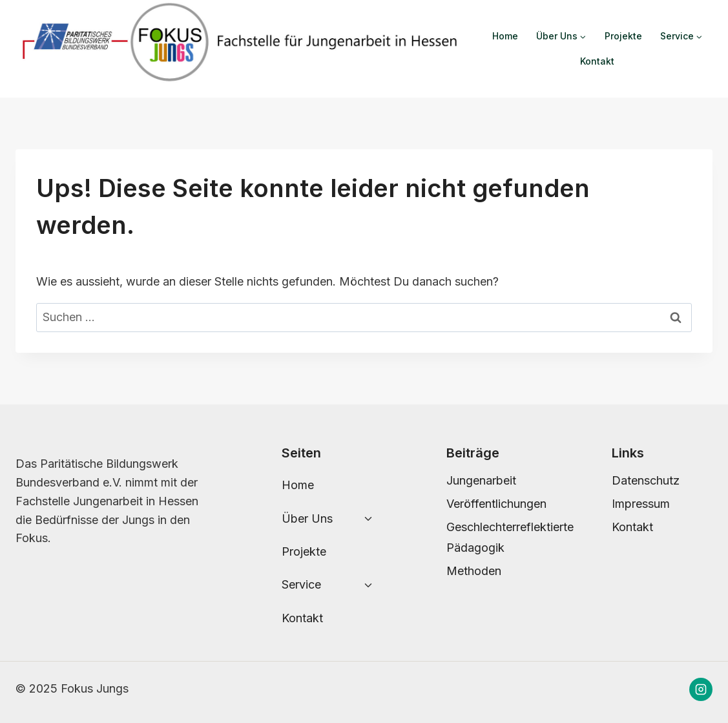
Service (301, 584)
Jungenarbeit (481, 480)
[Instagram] (701, 689)
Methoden (474, 571)
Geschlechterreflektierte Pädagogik (497, 537)
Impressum (641, 504)
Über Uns (307, 519)
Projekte (623, 36)
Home (505, 36)
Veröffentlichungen (496, 504)
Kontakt (597, 61)
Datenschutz (646, 480)
